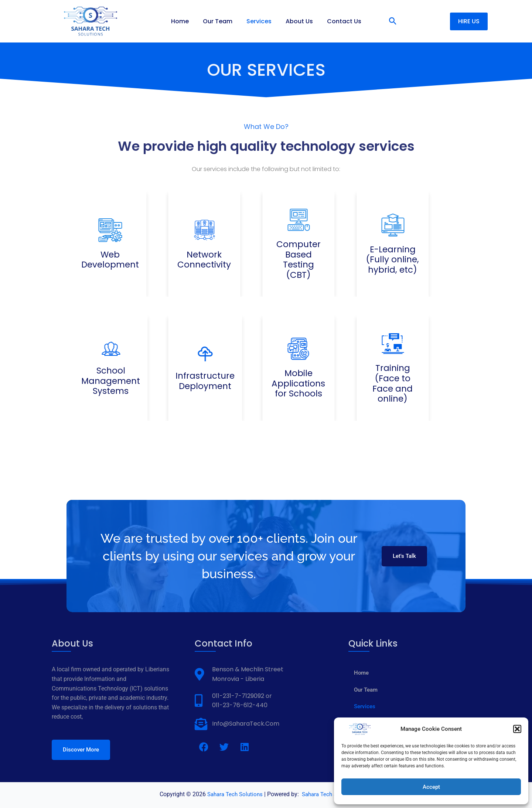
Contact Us (340, 21)
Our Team (220, 21)
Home (184, 21)
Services (259, 21)
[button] (517, 729)
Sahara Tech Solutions (233, 794)
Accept (431, 787)
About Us (297, 21)
